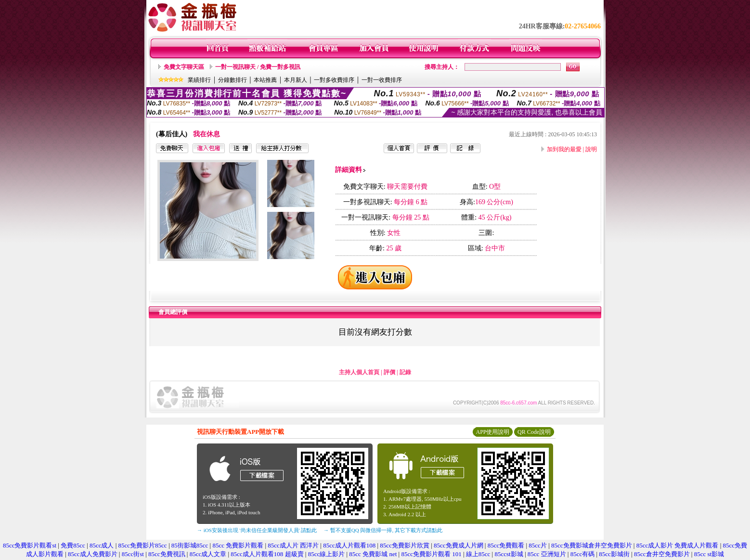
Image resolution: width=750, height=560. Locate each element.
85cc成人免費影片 (93, 554)
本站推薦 (265, 80)
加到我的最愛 (564, 149)
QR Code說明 (534, 432)
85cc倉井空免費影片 (662, 554)
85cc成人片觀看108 (349, 545)
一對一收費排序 (382, 80)
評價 (389, 372)
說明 (591, 149)
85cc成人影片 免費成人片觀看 (678, 545)
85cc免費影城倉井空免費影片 (592, 545)
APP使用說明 (492, 432)
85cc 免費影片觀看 (238, 545)
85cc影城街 (614, 554)
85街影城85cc (190, 545)
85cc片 (538, 545)
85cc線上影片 (327, 554)
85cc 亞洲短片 (547, 554)
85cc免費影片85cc (143, 545)
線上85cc (478, 554)
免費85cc (73, 545)
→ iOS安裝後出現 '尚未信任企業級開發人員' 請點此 (257, 530)
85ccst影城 (509, 554)
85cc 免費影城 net (373, 554)
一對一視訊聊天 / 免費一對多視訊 (258, 67)
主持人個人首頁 (359, 372)
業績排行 (199, 80)
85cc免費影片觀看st (30, 545)
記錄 (405, 372)
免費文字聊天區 (184, 67)
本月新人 (296, 80)
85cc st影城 (709, 554)
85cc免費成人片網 (459, 545)
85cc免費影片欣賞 (405, 545)
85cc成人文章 (208, 554)
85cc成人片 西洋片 (293, 545)
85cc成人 (102, 545)
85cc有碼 (583, 554)
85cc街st (133, 554)
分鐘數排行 (233, 80)
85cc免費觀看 (506, 545)
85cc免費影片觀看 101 (431, 554)
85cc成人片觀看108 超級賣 (267, 554)
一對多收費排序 (334, 80)
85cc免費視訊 (167, 554)
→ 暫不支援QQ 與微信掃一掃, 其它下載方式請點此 (383, 530)
